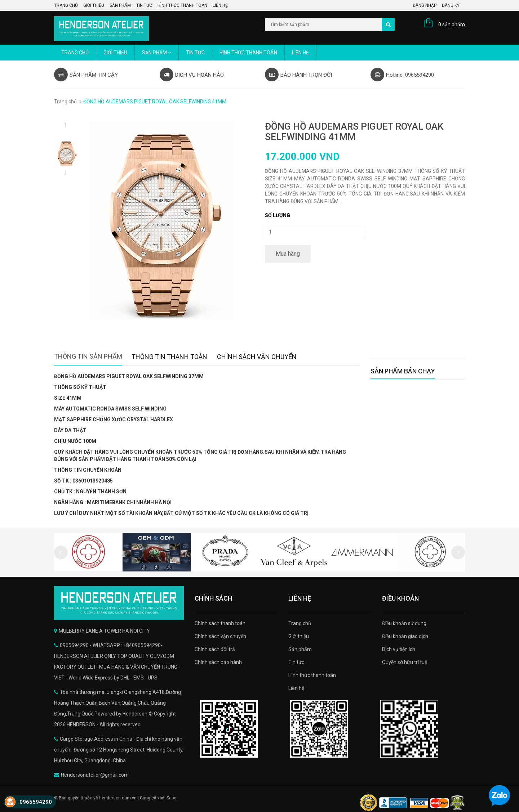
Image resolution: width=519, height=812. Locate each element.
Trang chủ (66, 5)
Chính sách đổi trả (215, 649)
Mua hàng (288, 254)
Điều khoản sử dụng (404, 623)
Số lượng (278, 215)
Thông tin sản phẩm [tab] (88, 356)
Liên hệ (220, 5)
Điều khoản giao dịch (405, 636)
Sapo (171, 798)
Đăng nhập (425, 5)
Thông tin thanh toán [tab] (169, 357)
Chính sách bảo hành (218, 662)
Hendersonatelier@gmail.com (95, 775)
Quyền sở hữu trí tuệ (405, 662)
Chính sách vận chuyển (220, 636)
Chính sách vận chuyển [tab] (257, 357)
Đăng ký (451, 5)
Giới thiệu (94, 5)
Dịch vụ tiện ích (399, 649)
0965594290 (36, 802)
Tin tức (144, 5)
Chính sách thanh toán (220, 623)
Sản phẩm (120, 5)
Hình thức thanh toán (182, 5)
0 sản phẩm (452, 24)
